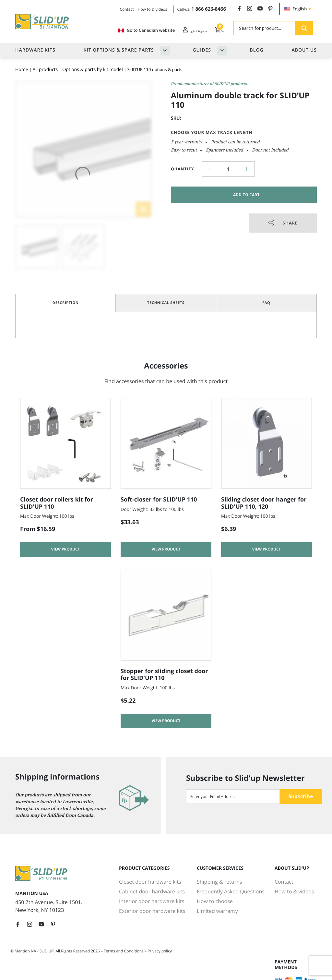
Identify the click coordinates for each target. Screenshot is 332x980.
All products (45, 70)
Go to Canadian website (124, 30)
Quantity (183, 169)
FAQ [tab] (266, 303)
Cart (218, 30)
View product (66, 551)
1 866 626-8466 (209, 9)
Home (22, 70)
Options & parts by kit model (93, 70)
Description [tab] (66, 303)
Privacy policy (160, 951)
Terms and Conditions (124, 951)
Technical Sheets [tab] (166, 303)
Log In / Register (182, 30)
